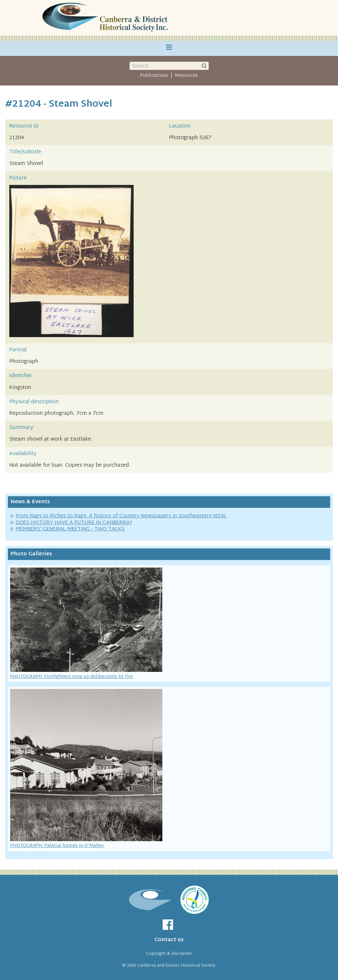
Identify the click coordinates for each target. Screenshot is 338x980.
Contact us (169, 940)
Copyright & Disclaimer (169, 954)
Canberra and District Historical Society (176, 966)
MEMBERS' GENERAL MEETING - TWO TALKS (70, 529)
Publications (154, 76)
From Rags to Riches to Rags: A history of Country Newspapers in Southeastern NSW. (121, 516)
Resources (186, 76)
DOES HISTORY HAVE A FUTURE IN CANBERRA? (74, 523)
